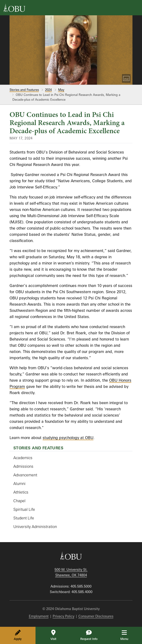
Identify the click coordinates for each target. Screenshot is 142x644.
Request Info (89, 635)
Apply (18, 635)
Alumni (19, 484)
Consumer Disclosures (96, 616)
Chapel (19, 501)
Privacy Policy (63, 616)
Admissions (23, 466)
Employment (39, 616)
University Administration (35, 527)
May (61, 90)
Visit (53, 635)
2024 (48, 90)
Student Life (24, 518)
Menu (128, 635)
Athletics (21, 492)
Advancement (25, 475)
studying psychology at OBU (68, 438)
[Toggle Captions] (126, 78)
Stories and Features (24, 90)
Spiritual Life (24, 509)
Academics (23, 458)
